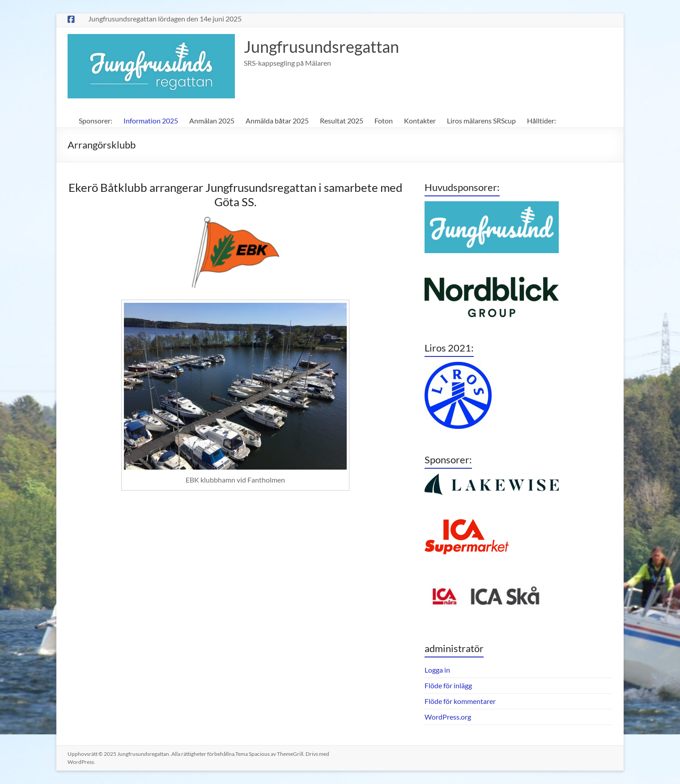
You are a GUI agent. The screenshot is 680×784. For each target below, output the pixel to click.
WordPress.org (448, 717)
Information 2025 (151, 121)
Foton (384, 121)
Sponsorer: (96, 121)
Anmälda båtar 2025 (277, 121)
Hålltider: (542, 121)
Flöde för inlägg (448, 685)
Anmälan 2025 (212, 121)
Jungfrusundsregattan (321, 47)
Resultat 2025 (342, 121)
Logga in (437, 670)
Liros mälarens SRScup (481, 121)
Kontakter (420, 121)
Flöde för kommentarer (460, 701)
